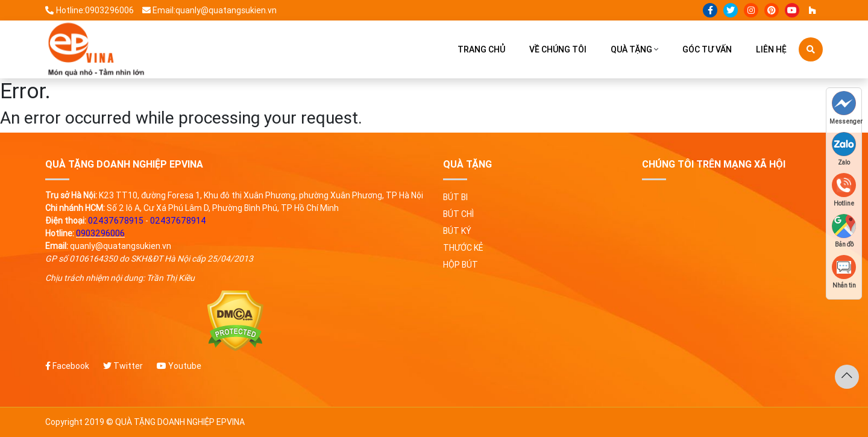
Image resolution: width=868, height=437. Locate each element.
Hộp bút (461, 265)
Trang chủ (481, 49)
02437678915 (116, 221)
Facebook (67, 366)
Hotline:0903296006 (90, 10)
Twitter (123, 366)
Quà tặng (631, 49)
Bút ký (457, 231)
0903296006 (100, 233)
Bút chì (458, 214)
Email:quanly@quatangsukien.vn (210, 10)
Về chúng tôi (558, 49)
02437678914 (178, 221)
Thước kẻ (463, 248)
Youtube (179, 366)
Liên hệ (771, 49)
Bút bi (455, 197)
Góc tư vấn (707, 49)
